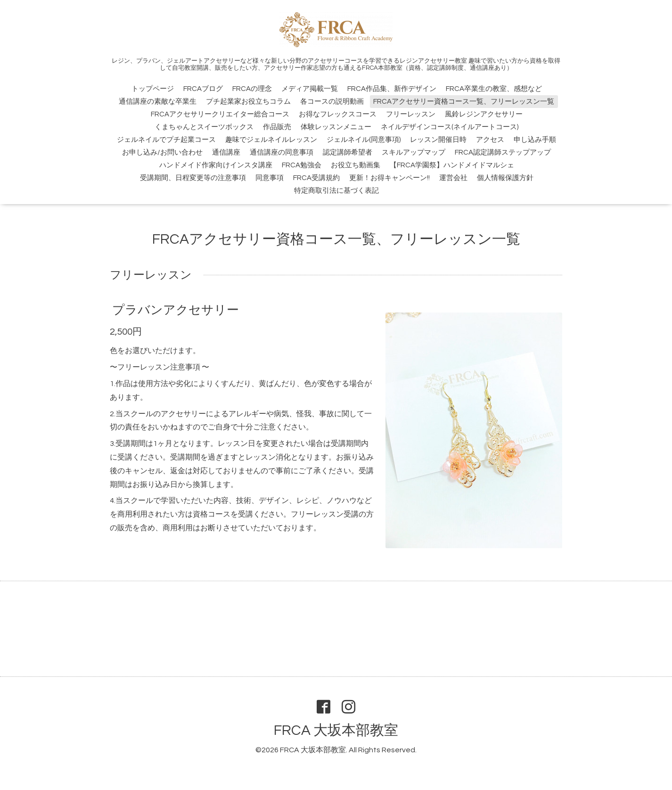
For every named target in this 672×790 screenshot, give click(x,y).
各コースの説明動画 (332, 102)
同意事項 (270, 178)
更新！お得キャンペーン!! (389, 178)
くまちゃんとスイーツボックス (204, 127)
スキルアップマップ (414, 152)
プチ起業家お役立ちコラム (248, 102)
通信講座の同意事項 (282, 152)
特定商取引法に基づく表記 (336, 191)
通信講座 (226, 152)
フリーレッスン (411, 114)
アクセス (490, 140)
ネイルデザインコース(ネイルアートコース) (450, 127)
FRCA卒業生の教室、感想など (494, 89)
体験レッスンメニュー (336, 127)
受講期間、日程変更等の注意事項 (193, 178)
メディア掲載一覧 (310, 89)
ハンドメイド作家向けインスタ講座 (216, 165)
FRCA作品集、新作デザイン (392, 89)
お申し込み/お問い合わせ (162, 152)
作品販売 (277, 127)
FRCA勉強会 (302, 165)
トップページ (153, 89)
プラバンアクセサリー (176, 310)
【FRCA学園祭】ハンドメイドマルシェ (452, 165)
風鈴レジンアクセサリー (484, 114)
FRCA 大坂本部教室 (336, 730)
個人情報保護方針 (505, 178)
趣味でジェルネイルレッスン (271, 140)
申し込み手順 (535, 140)
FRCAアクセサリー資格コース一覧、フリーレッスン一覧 (464, 102)
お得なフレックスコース (338, 114)
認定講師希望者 (348, 152)
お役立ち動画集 (356, 165)
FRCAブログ (203, 89)
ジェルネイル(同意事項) (364, 140)
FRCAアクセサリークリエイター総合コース (220, 114)
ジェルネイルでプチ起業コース (166, 140)
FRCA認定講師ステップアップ (503, 152)
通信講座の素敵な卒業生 (158, 102)
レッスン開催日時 (438, 140)
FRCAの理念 (252, 89)
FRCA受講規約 (316, 178)
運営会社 (453, 178)
